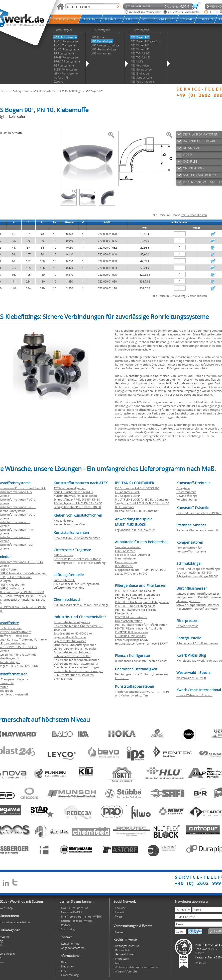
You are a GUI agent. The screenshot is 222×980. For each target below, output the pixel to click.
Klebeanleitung (63, 520)
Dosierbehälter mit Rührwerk (72, 652)
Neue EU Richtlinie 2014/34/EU (73, 492)
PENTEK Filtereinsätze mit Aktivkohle (139, 628)
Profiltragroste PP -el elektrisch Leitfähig (80, 563)
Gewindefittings (187, 496)
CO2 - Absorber (125, 551)
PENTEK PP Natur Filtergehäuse (135, 606)
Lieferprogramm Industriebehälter (76, 648)
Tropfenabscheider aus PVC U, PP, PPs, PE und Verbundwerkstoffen (142, 693)
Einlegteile (183, 488)
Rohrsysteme (21, 91)
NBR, (20, 666)
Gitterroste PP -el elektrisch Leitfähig (77, 559)
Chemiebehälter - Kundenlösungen (76, 667)
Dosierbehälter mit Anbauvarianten (76, 660)
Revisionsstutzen (126, 562)
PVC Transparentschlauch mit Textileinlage (81, 605)
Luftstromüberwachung (69, 587)
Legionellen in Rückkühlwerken (135, 530)
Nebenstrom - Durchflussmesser (197, 609)
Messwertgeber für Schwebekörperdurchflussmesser (198, 603)
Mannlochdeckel (126, 558)
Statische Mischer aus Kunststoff (197, 530)
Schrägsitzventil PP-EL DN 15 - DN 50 (77, 507)
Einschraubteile (186, 492)
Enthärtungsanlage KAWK (131, 640)
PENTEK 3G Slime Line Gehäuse (135, 591)
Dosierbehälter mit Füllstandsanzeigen (78, 671)
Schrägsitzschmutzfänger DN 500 (197, 576)
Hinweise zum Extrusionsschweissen (77, 538)
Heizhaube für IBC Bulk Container (137, 511)
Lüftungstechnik (64, 580)
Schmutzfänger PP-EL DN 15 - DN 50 (77, 499)
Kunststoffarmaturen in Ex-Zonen (75, 496)
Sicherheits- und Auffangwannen (75, 645)
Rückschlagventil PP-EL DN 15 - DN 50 (78, 503)
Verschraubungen (188, 499)
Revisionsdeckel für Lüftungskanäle (77, 584)
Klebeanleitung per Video (70, 524)
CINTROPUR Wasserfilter (131, 636)
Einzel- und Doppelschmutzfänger (198, 569)
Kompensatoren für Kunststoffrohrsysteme (191, 549)
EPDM (35, 666)
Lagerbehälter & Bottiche (70, 637)
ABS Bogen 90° (94, 91)
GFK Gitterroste (64, 555)
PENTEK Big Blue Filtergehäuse (135, 598)
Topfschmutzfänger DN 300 (194, 572)
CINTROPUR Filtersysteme (132, 632)
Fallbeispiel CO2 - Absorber (133, 555)
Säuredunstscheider (128, 547)
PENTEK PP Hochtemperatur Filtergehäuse (142, 602)
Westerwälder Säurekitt (191, 678)
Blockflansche (124, 566)
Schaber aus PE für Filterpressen (197, 643)
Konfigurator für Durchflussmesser (199, 597)
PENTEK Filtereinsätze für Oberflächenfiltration (131, 619)
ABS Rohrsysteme (45, 91)
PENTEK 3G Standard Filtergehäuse (137, 594)
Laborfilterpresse (187, 626)
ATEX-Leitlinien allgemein (70, 488)
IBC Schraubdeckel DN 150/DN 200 (137, 488)
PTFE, (13, 666)
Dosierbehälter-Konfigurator (72, 622)
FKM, (27, 666)
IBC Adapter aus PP (127, 496)
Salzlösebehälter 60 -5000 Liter (73, 633)
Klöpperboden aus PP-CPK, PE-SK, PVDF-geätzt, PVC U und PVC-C (142, 572)
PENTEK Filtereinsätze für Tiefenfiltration (141, 625)
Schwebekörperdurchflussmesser (198, 593)
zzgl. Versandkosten (194, 215)
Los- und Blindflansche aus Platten (199, 513)
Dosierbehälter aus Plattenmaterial (76, 663)
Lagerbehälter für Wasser (70, 641)
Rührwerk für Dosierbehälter (72, 656)
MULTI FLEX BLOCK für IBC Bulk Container (142, 499)
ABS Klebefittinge (71, 91)
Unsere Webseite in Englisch (194, 695)
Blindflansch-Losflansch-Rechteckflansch (141, 661)
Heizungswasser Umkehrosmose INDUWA (142, 643)
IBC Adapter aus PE (127, 492)
